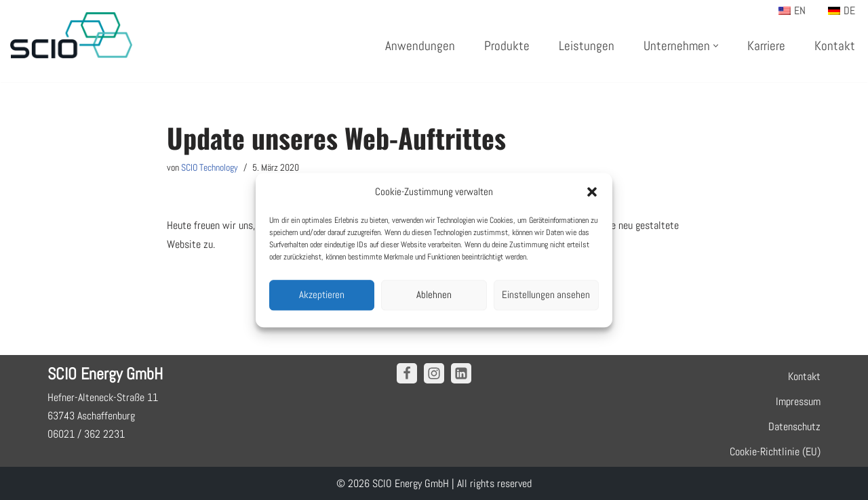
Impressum (798, 401)
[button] (592, 192)
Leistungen (587, 46)
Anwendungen (420, 46)
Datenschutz (794, 426)
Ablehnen (434, 294)
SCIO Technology (210, 167)
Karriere (766, 46)
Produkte (507, 46)
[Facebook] (407, 373)
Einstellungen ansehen (546, 294)
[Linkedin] (461, 373)
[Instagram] (434, 373)
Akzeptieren (322, 294)
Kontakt (835, 46)
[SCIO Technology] (71, 35)
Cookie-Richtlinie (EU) (775, 452)
